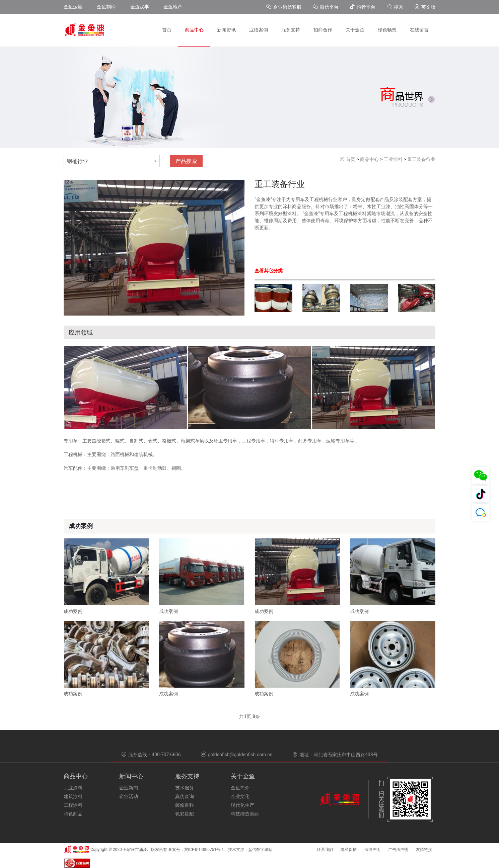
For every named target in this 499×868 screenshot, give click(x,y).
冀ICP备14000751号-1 (204, 850)
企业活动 (129, 796)
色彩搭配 (185, 814)
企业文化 (240, 796)
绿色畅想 (387, 30)
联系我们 (325, 850)
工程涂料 (73, 805)
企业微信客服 (284, 7)
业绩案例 (259, 30)
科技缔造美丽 (245, 814)
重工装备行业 (421, 159)
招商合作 (323, 30)
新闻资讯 (226, 30)
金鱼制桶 (106, 7)
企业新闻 (129, 788)
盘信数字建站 (260, 850)
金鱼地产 (173, 7)
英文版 (425, 7)
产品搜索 (186, 161)
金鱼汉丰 (140, 7)
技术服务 (185, 788)
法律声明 (372, 850)
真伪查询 (185, 796)
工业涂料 (393, 159)
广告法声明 (398, 850)
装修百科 (185, 805)
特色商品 (73, 814)
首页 (167, 30)
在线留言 (419, 30)
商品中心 (194, 30)
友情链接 (424, 850)
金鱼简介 (240, 788)
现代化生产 (242, 805)
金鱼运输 (73, 7)
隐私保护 (349, 850)
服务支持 (291, 30)
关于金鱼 (355, 30)
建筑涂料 (73, 796)
